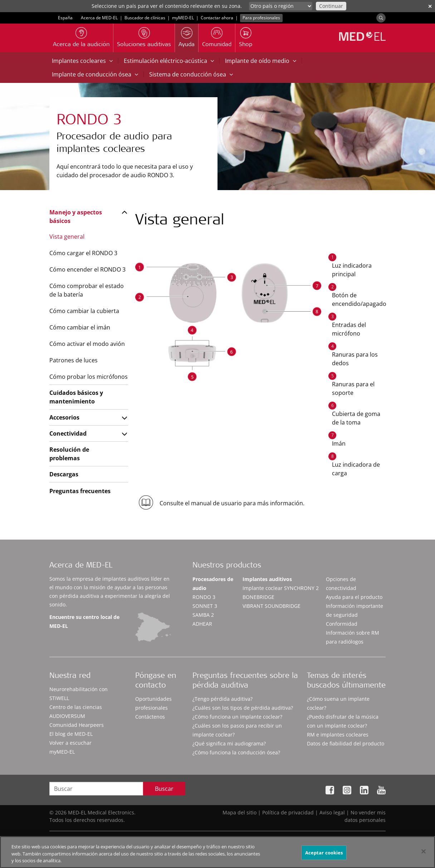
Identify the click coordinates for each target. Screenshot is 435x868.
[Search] (381, 18)
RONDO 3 (204, 597)
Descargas (64, 474)
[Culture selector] (281, 6)
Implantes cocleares (82, 61)
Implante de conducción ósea (95, 74)
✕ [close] (430, 6)
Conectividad (68, 433)
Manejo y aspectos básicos (76, 217)
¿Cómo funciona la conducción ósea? (236, 752)
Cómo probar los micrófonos (89, 377)
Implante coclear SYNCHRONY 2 (281, 588)
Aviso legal (332, 812)
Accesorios (64, 417)
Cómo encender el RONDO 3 (87, 269)
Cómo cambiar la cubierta (84, 311)
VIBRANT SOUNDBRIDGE (272, 606)
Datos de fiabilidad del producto (346, 743)
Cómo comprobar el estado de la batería (87, 290)
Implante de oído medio (261, 61)
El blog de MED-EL (71, 734)
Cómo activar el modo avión (87, 344)
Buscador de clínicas (145, 18)
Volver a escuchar (70, 743)
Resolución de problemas (69, 454)
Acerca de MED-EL (99, 18)
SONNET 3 (205, 606)
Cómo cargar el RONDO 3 (83, 253)
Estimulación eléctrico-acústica (169, 61)
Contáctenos (150, 717)
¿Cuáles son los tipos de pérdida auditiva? (243, 708)
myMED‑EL (183, 18)
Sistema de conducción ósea (191, 74)
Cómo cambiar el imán (80, 327)
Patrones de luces (74, 360)
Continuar (331, 6)
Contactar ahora (217, 18)
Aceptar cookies (324, 856)
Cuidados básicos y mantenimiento (76, 397)
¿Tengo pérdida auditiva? (223, 699)
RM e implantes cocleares (338, 735)
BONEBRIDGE (258, 597)
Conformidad (342, 624)
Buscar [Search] (164, 789)
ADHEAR (202, 624)
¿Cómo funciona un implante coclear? (237, 717)
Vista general (67, 237)
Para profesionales (261, 18)
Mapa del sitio (240, 812)
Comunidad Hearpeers (77, 725)
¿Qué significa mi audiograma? (229, 743)
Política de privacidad (288, 812)
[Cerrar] (424, 854)
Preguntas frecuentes (80, 491)
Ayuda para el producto (354, 597)
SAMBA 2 (203, 615)
